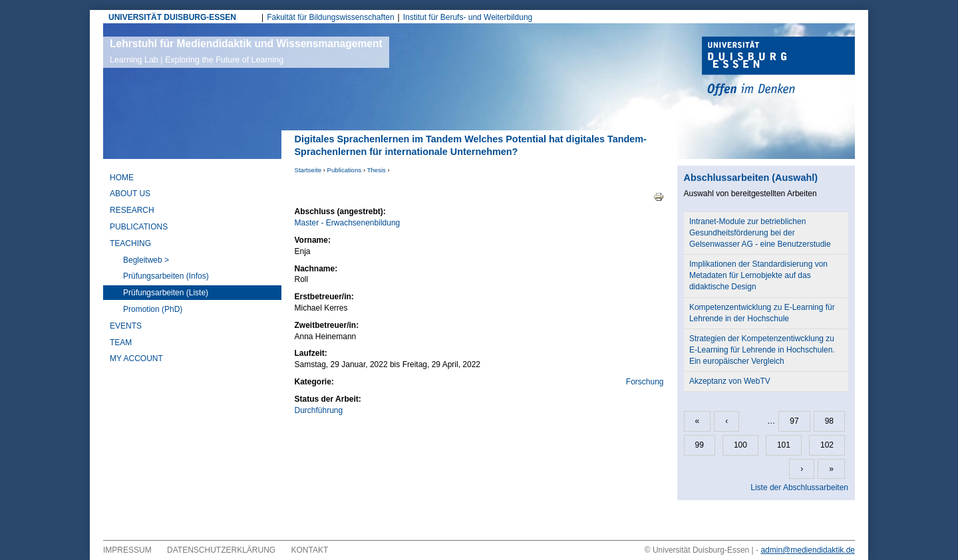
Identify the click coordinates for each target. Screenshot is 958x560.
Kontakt (310, 550)
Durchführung (319, 410)
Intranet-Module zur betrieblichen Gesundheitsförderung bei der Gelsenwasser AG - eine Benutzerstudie (760, 233)
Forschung (645, 382)
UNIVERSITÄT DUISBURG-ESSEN (172, 17)
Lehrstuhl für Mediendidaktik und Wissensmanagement (246, 51)
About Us (130, 194)
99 (700, 445)
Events (126, 326)
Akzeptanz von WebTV (730, 381)
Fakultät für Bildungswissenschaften (330, 17)
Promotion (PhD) (153, 309)
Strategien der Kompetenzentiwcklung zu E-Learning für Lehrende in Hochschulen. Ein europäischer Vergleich (762, 350)
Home (122, 178)
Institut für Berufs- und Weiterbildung (468, 17)
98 (829, 421)
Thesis (377, 170)
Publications (345, 170)
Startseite (308, 170)
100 (740, 445)
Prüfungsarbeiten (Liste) (166, 293)
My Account (136, 358)
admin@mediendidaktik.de (808, 550)
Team (121, 343)
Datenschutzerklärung (221, 550)
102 (827, 445)
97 (794, 421)
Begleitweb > (146, 260)
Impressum (127, 550)
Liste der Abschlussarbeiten (799, 488)
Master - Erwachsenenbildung (348, 223)
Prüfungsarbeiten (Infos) (166, 276)
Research (132, 210)
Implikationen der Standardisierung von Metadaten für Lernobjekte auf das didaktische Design (758, 275)
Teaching (130, 243)
